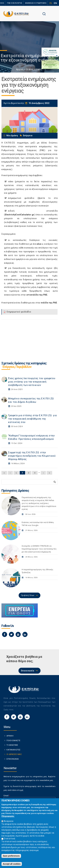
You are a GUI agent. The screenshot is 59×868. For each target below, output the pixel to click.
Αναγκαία (9, 821)
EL (51, 3)
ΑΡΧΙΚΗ (10, 736)
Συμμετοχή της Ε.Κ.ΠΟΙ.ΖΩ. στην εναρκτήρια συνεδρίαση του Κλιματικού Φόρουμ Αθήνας (32, 456)
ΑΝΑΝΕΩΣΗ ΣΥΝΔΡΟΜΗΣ (36, 3)
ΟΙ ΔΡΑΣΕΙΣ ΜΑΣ (34, 69)
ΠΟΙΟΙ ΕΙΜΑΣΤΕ (13, 740)
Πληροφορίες (8, 816)
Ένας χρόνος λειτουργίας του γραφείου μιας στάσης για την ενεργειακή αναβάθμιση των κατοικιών (32, 382)
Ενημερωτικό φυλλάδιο (19, 312)
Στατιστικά (10, 839)
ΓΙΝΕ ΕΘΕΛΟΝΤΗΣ (15, 3)
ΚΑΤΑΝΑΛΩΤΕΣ (14, 750)
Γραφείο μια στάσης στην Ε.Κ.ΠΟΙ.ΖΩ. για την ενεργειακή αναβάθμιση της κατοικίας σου (32, 419)
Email (7, 796)
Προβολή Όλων (28, 595)
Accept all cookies (12, 864)
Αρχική (20, 69)
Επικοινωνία (28, 671)
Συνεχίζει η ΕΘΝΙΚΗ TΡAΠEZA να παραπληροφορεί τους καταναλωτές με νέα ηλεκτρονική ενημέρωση (39, 549)
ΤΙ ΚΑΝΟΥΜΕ (12, 745)
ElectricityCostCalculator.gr (20, 215)
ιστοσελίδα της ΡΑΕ (37, 295)
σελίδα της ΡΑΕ (49, 303)
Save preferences (11, 856)
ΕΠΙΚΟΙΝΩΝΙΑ (13, 759)
